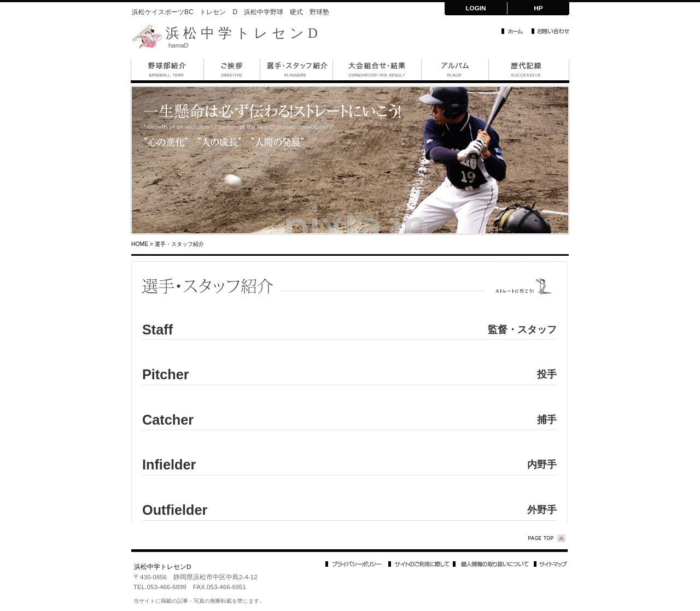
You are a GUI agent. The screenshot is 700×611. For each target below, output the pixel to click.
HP (538, 8)
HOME (140, 244)
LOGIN (476, 8)
